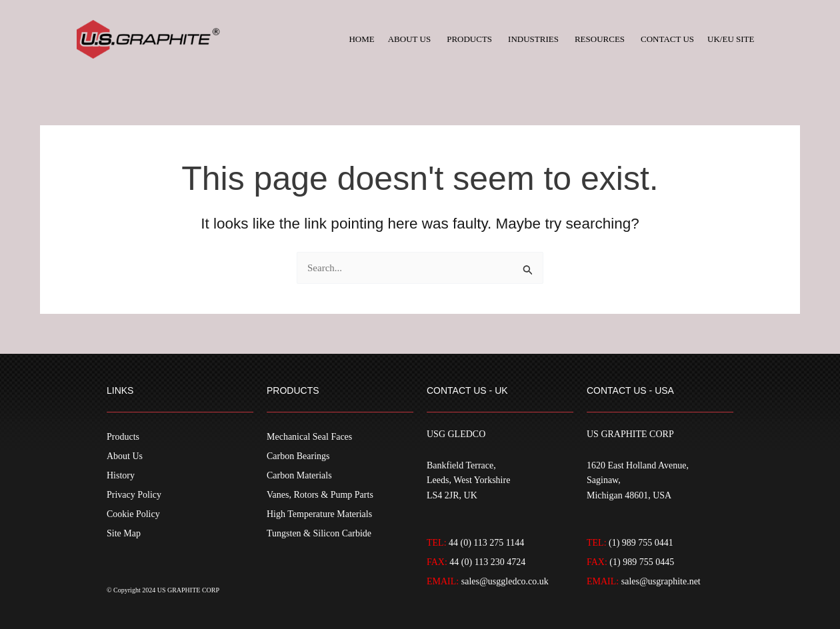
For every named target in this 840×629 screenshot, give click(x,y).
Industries (533, 39)
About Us (409, 39)
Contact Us (667, 39)
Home (361, 39)
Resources (600, 39)
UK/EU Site (731, 39)
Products (469, 39)
